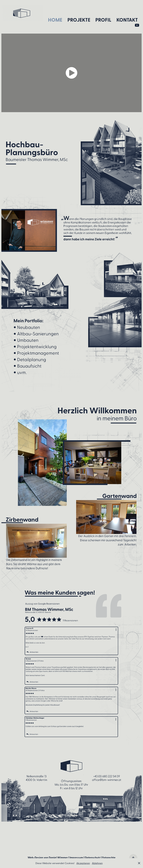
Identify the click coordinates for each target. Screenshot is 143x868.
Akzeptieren (83, 863)
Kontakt (127, 20)
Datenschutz (93, 857)
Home (55, 20)
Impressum (76, 857)
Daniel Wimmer (58, 857)
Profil (103, 20)
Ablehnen (97, 863)
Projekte (79, 20)
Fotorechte (109, 857)
